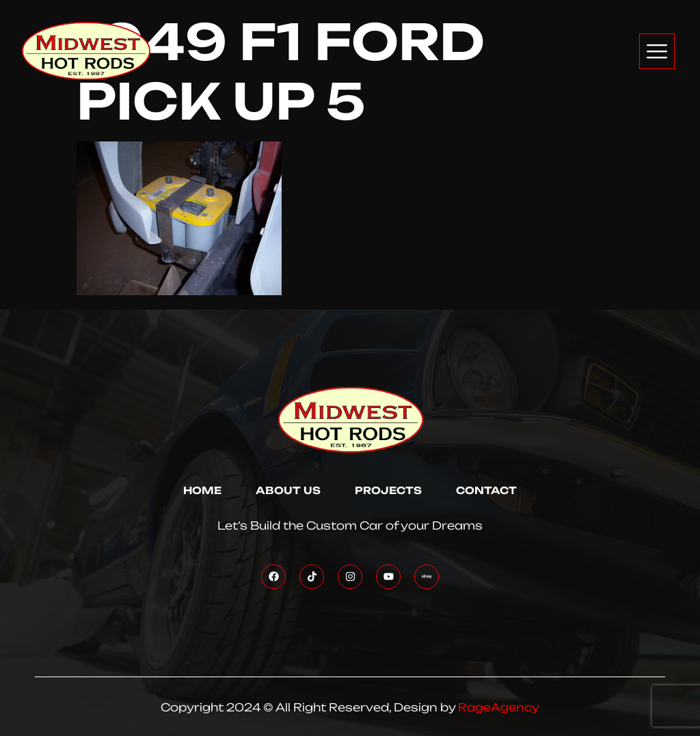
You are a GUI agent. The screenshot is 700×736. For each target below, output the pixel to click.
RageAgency (499, 707)
